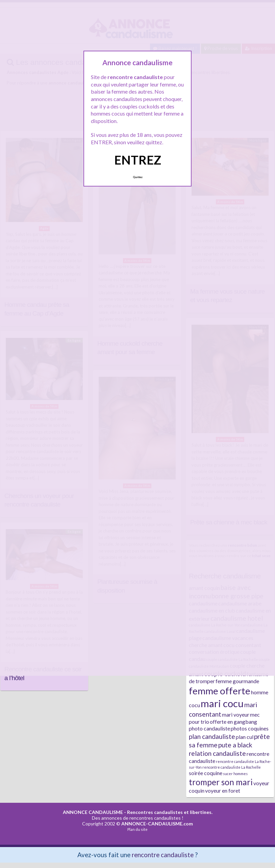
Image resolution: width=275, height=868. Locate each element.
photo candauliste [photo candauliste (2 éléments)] (209, 728)
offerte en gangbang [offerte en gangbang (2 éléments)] (233, 722)
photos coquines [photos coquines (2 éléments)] (250, 728)
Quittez (138, 177)
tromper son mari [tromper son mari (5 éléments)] (221, 782)
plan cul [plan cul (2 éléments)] (245, 737)
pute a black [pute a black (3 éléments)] (235, 745)
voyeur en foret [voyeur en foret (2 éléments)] (223, 790)
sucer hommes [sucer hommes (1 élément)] (235, 774)
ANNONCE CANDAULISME (93, 812)
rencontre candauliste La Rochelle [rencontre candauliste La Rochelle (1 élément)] (232, 767)
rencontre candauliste (163, 855)
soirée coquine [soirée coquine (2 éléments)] (206, 773)
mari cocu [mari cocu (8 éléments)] (222, 703)
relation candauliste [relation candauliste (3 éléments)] (217, 753)
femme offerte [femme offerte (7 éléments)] (220, 691)
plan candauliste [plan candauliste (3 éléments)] (212, 736)
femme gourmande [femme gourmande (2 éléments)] (237, 681)
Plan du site (137, 829)
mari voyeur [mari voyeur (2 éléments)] (236, 714)
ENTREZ (138, 160)
